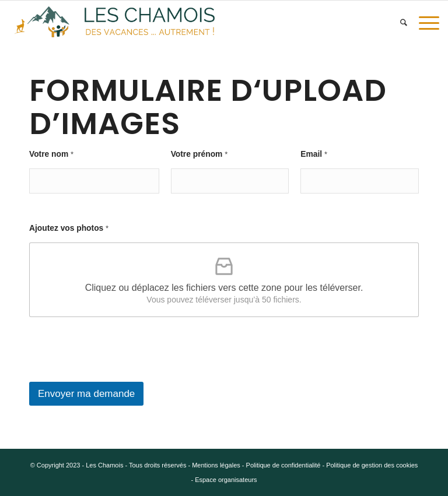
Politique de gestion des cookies (372, 465)
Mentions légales (216, 465)
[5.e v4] (115, 23)
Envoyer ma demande (86, 394)
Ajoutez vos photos (69, 228)
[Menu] (426, 23)
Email (314, 154)
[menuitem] (404, 23)
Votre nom (51, 154)
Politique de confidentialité (283, 465)
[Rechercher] (404, 23)
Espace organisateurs (226, 480)
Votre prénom (199, 154)
